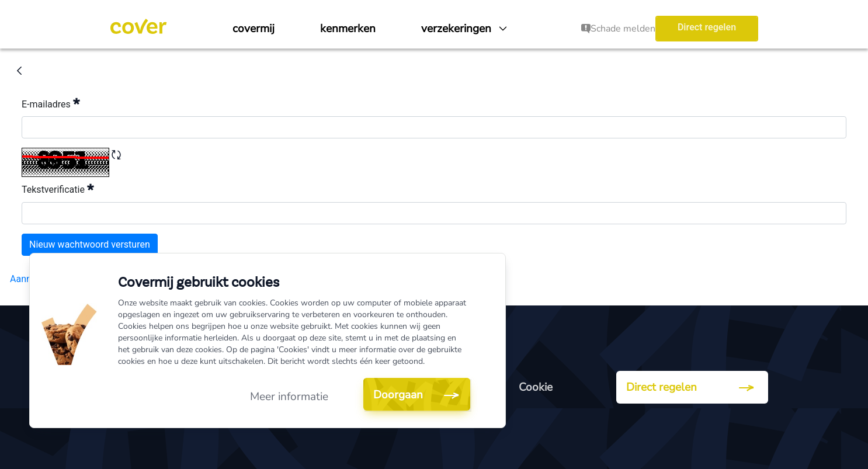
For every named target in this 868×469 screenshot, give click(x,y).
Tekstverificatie (58, 188)
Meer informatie (289, 397)
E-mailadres (51, 103)
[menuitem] (254, 29)
